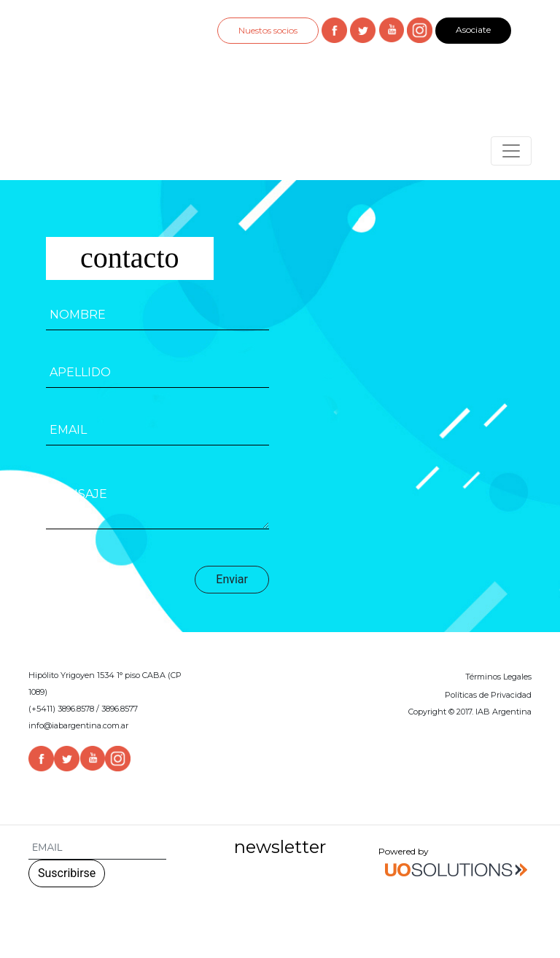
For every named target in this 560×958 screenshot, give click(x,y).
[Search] (97, 848)
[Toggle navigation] (511, 151)
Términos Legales (498, 677)
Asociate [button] (473, 30)
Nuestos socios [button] (268, 30)
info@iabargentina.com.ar (78, 725)
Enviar (232, 579)
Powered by (455, 864)
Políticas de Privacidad (488, 695)
